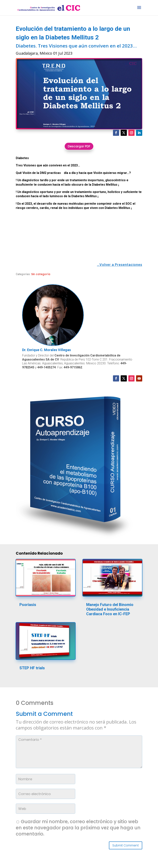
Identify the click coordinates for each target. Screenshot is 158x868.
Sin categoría (41, 274)
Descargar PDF (79, 146)
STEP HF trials (32, 668)
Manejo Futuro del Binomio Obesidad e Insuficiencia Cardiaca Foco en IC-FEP (110, 609)
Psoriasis (28, 605)
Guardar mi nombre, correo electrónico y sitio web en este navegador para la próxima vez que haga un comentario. (78, 828)
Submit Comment (126, 845)
